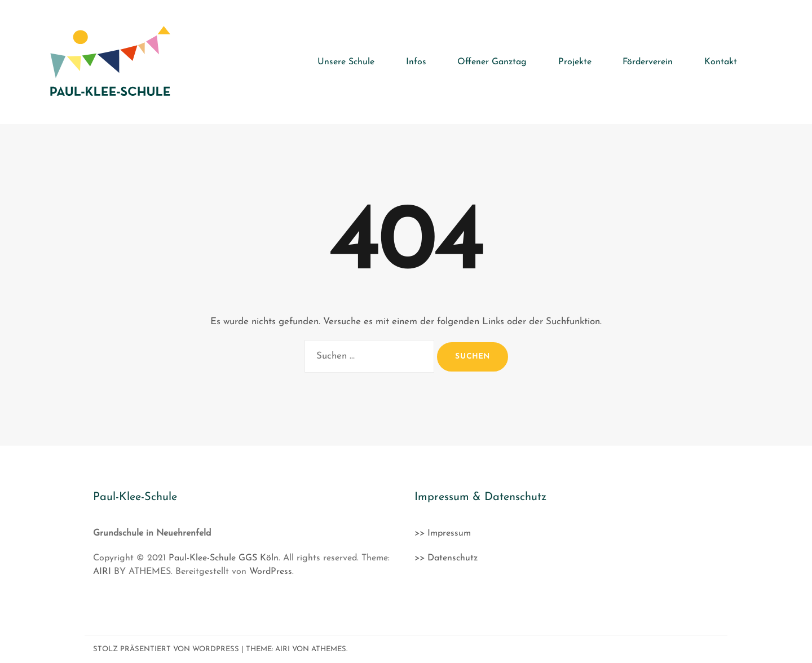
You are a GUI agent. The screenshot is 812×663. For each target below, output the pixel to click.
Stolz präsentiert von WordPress (166, 649)
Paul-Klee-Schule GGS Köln (224, 558)
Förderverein (648, 62)
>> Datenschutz (446, 558)
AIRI (102, 572)
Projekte (575, 62)
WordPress (271, 572)
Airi (283, 649)
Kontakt (721, 62)
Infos (417, 62)
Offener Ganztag (493, 62)
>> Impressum (443, 533)
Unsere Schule (348, 62)
